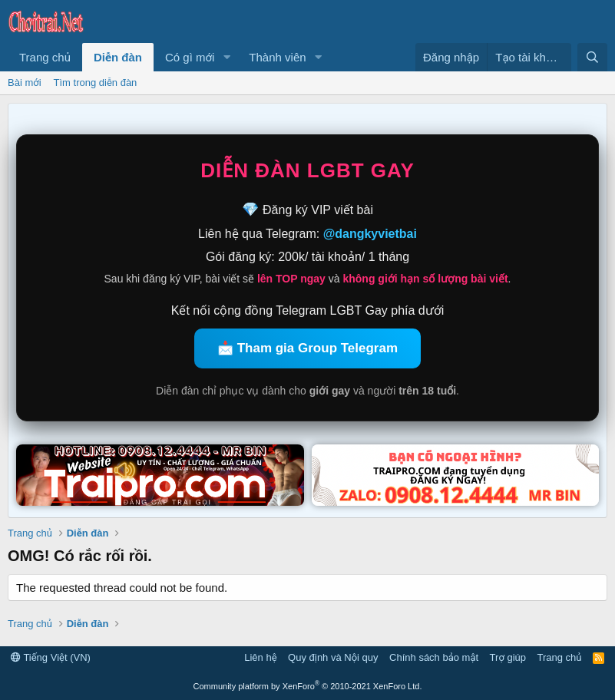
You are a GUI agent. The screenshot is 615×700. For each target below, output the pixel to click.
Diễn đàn (118, 57)
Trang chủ (45, 57)
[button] (226, 57)
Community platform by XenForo (308, 686)
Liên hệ (260, 657)
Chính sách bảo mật (434, 657)
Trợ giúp (508, 657)
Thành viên (277, 57)
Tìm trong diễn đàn (96, 83)
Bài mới (25, 83)
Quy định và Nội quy (333, 657)
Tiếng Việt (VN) (51, 657)
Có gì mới (190, 57)
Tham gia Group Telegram (317, 348)
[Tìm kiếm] (592, 57)
